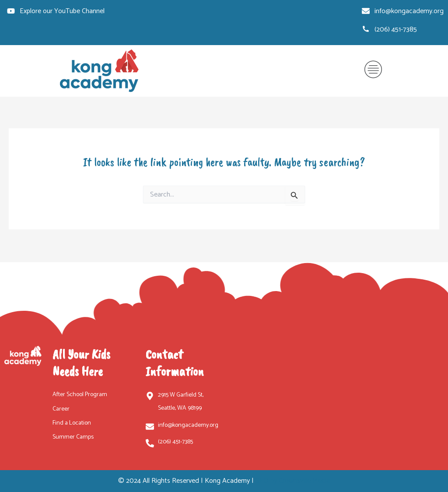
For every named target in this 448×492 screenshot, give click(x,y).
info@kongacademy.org (409, 12)
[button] (373, 71)
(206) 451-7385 (396, 30)
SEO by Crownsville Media (293, 481)
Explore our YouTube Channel (62, 12)
